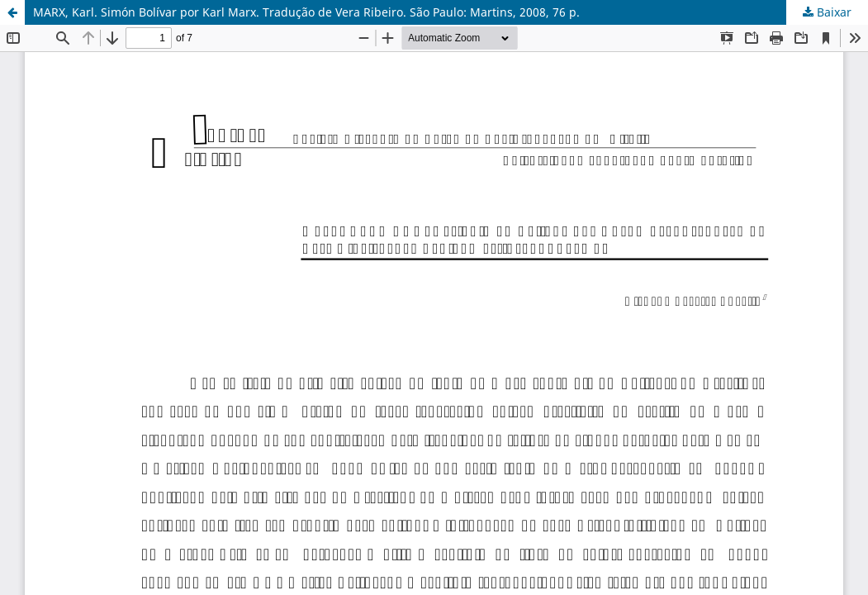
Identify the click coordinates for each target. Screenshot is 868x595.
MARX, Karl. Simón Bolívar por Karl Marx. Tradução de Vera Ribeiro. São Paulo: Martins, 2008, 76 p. (306, 12)
